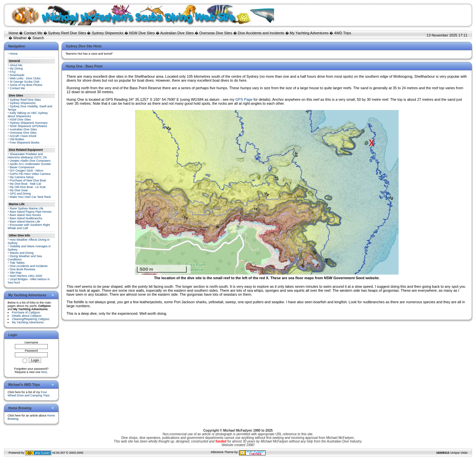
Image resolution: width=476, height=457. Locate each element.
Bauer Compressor (22, 167)
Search (38, 38)
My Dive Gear (19, 190)
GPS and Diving (20, 194)
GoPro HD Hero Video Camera (30, 174)
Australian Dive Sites (177, 33)
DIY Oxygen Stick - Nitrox (27, 171)
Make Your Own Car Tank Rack (30, 197)
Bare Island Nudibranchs (26, 218)
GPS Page (244, 99)
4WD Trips (342, 33)
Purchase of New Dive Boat (28, 180)
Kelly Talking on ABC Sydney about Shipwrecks (28, 115)
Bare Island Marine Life (25, 222)
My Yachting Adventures (309, 33)
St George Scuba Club (25, 82)
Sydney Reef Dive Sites (67, 33)
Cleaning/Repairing (31, 319)
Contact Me (33, 33)
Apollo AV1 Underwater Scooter (30, 164)
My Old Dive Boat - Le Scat (28, 187)
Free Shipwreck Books (25, 143)
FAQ (13, 72)
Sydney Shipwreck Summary (29, 123)
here (44, 372)
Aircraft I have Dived (23, 136)
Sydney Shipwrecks (108, 33)
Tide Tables (17, 263)
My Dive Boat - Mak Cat (26, 184)
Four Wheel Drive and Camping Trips (28, 394)
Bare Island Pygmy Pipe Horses (31, 212)
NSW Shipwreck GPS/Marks (29, 126)
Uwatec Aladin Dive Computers (30, 161)
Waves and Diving (22, 253)
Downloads (17, 75)
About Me (16, 65)
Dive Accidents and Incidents (261, 33)
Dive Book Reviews (23, 269)
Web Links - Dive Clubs (25, 78)
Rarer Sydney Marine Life (27, 208)
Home (13, 33)
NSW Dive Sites (142, 33)
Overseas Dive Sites (216, 33)
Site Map (16, 273)
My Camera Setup (22, 177)
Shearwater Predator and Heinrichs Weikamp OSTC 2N (27, 156)
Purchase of (26, 312)
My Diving (16, 68)
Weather (20, 38)
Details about (27, 316)
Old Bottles (17, 139)
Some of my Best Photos (26, 85)
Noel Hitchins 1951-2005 (26, 276)
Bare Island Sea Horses (26, 215)
